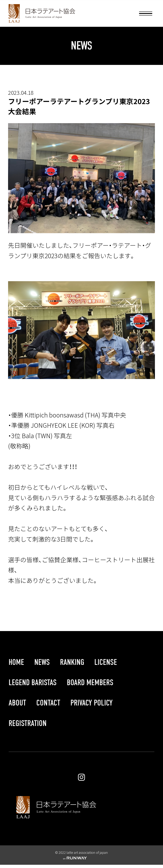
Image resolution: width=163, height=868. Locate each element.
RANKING (72, 662)
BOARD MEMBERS (90, 683)
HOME (16, 662)
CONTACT (48, 703)
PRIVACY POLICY (92, 703)
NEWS (42, 662)
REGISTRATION (28, 723)
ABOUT (17, 703)
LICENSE (106, 662)
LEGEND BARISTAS (33, 683)
